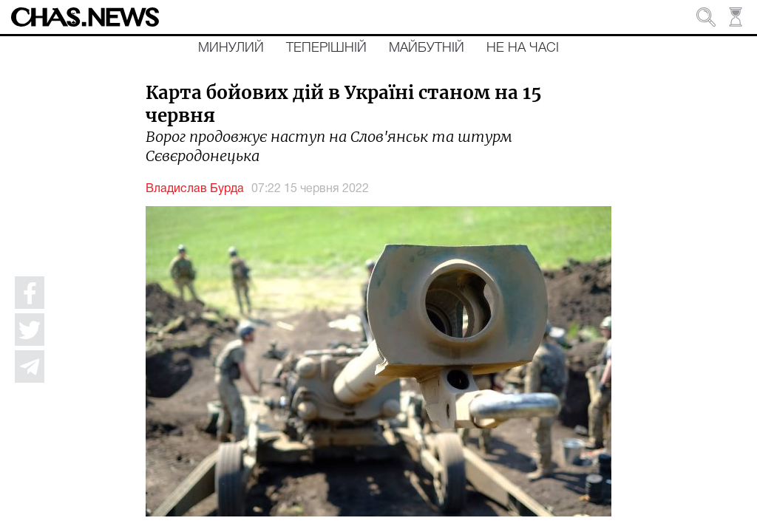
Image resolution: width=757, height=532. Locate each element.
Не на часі (523, 48)
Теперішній (326, 48)
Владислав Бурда (195, 189)
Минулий (231, 48)
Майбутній (427, 48)
